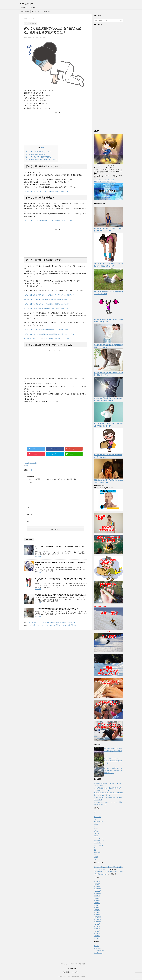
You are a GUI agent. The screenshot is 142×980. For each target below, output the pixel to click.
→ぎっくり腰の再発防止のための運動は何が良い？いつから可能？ (46, 330)
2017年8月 (97, 926)
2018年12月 (97, 889)
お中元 (96, 824)
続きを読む (38, 557)
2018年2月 (97, 912)
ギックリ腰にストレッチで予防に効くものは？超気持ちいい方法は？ (47, 339)
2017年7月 (97, 929)
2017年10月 (97, 922)
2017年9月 (97, 924)
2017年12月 (97, 917)
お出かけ (96, 826)
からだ (27, 463)
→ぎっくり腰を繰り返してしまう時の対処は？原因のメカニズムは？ (47, 304)
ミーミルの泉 (26, 4)
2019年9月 (97, 882)
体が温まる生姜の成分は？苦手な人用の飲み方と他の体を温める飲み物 (60, 595)
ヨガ (95, 847)
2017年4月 (97, 936)
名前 (28, 507)
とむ (31, 470)
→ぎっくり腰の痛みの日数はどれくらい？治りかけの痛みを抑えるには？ (48, 221)
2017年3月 (97, 938)
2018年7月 (97, 900)
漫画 (95, 812)
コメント (29, 482)
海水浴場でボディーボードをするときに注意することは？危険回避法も (53, 625)
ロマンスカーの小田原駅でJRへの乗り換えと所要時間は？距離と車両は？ (113, 771)
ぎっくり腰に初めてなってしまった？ (38, 152)
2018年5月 (97, 905)
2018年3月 (97, 910)
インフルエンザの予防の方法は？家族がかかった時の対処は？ (57, 609)
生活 (95, 855)
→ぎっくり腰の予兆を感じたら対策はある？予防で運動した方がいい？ (47, 299)
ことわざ (96, 833)
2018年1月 (97, 915)
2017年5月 (97, 933)
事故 (95, 850)
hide (43, 148)
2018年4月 (97, 908)
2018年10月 (97, 893)
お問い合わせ (25, 11)
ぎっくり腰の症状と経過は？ (35, 154)
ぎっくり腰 (33, 463)
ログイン (96, 946)
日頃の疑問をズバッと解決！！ (71, 972)
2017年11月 (97, 919)
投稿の (97, 948)
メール (29, 515)
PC (95, 819)
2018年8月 (97, 898)
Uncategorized (98, 822)
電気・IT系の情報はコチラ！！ (105, 182)
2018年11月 (97, 891)
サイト (29, 522)
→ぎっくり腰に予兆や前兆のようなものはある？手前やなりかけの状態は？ (49, 295)
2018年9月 (97, 896)
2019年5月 (97, 884)
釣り (95, 859)
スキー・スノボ (99, 838)
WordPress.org (98, 953)
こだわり (96, 831)
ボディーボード (99, 845)
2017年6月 (97, 931)
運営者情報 (47, 11)
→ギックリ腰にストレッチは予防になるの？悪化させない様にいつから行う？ (50, 334)
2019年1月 (97, 886)
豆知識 (96, 857)
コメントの (99, 951)
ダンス (96, 815)
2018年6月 (97, 903)
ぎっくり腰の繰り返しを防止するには (38, 157)
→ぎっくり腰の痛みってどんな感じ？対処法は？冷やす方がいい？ (46, 192)
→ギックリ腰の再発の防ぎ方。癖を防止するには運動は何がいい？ (46, 308)
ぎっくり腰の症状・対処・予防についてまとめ (41, 159)
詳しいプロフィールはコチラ (104, 180)
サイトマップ (36, 11)
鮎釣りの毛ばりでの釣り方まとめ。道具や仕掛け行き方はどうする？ (113, 761)
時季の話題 (97, 852)
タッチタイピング (99, 840)
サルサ (96, 836)
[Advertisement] (55, 126)
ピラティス (97, 843)
